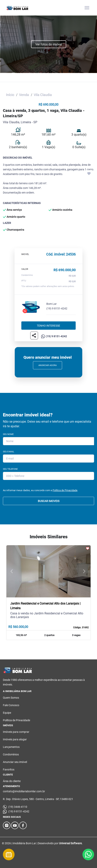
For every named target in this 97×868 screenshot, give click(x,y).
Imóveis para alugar (15, 739)
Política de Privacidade (65, 490)
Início (10, 95)
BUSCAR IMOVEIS (49, 501)
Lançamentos (11, 747)
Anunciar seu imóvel (15, 762)
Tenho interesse (48, 326)
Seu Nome (8, 434)
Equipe (7, 713)
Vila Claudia (43, 95)
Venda (24, 95)
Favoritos (9, 769)
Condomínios (11, 754)
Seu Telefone (10, 469)
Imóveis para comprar (16, 732)
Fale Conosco (11, 705)
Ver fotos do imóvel (49, 44)
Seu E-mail (9, 452)
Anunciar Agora (48, 365)
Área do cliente (12, 781)
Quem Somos (11, 698)
